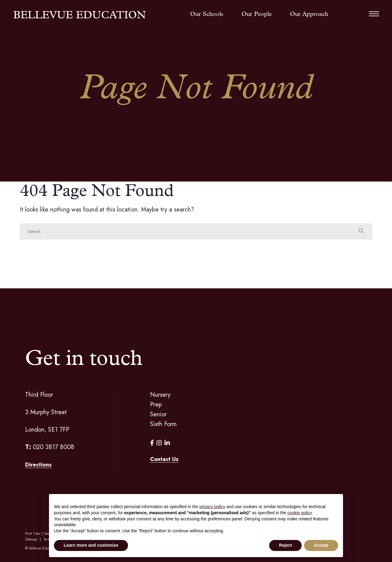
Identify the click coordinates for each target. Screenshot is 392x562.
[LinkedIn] (167, 443)
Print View (33, 534)
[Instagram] (159, 443)
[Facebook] (152, 443)
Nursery (160, 395)
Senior (158, 414)
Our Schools (207, 14)
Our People (257, 14)
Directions (38, 465)
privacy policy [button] (212, 507)
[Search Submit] (361, 231)
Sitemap (31, 539)
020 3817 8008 (53, 447)
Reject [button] (285, 545)
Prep (156, 405)
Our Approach (309, 14)
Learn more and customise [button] (91, 545)
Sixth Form (163, 424)
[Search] (190, 231)
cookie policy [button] (300, 513)
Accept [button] (321, 545)
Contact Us (164, 459)
